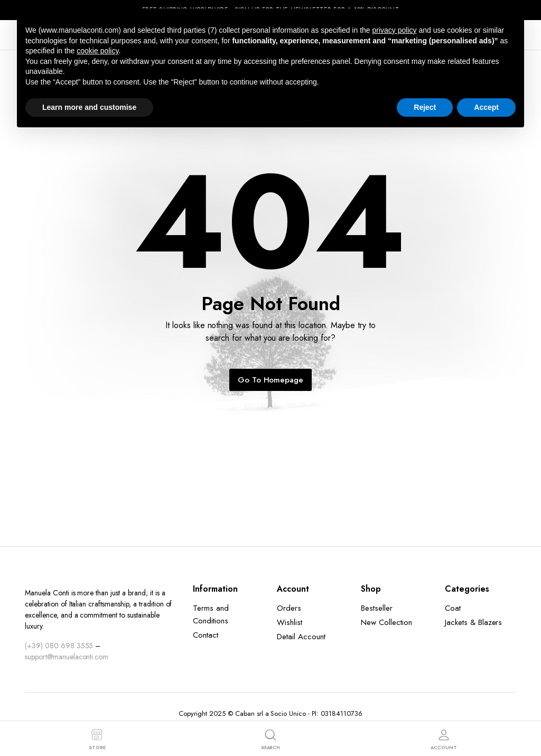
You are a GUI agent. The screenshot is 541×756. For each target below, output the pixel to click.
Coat (453, 608)
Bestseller (377, 608)
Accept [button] (486, 107)
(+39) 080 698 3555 (59, 646)
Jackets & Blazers (474, 622)
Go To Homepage (271, 380)
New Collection (386, 622)
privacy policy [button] (395, 30)
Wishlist (290, 622)
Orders (289, 608)
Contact (206, 635)
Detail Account (301, 637)
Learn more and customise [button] (89, 107)
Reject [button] (425, 107)
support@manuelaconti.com (67, 657)
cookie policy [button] (97, 51)
